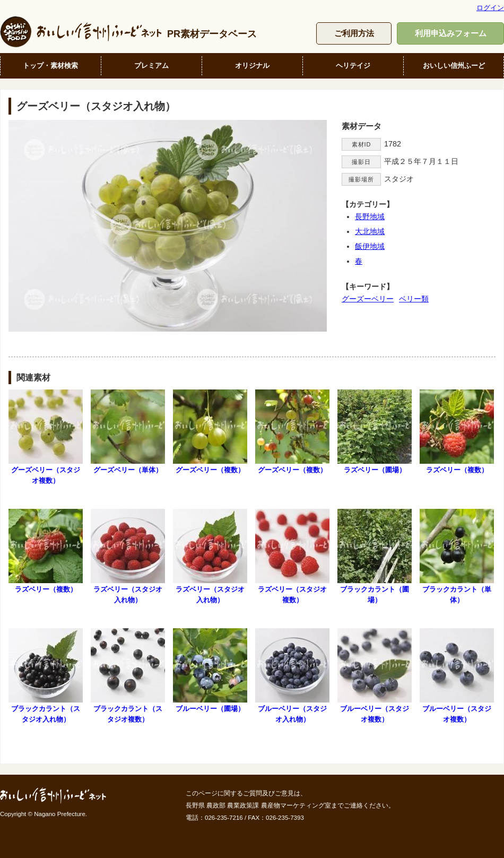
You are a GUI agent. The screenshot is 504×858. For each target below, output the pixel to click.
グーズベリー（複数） (210, 432)
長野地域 (370, 216)
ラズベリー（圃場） (375, 432)
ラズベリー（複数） (457, 432)
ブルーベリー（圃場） (210, 670)
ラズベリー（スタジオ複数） (292, 556)
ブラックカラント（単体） (457, 556)
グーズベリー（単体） (128, 432)
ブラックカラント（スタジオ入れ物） (46, 675)
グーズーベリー (368, 299)
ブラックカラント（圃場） (375, 556)
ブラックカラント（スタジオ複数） (128, 675)
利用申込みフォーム (451, 33)
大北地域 (370, 231)
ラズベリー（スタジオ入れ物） (128, 556)
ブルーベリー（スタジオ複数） (375, 675)
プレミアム (151, 66)
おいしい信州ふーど (454, 66)
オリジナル (252, 66)
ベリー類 (414, 299)
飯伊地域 (370, 246)
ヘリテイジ (353, 66)
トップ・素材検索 (50, 66)
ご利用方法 (354, 33)
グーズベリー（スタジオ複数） (46, 437)
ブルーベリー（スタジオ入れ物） (292, 675)
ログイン (490, 8)
